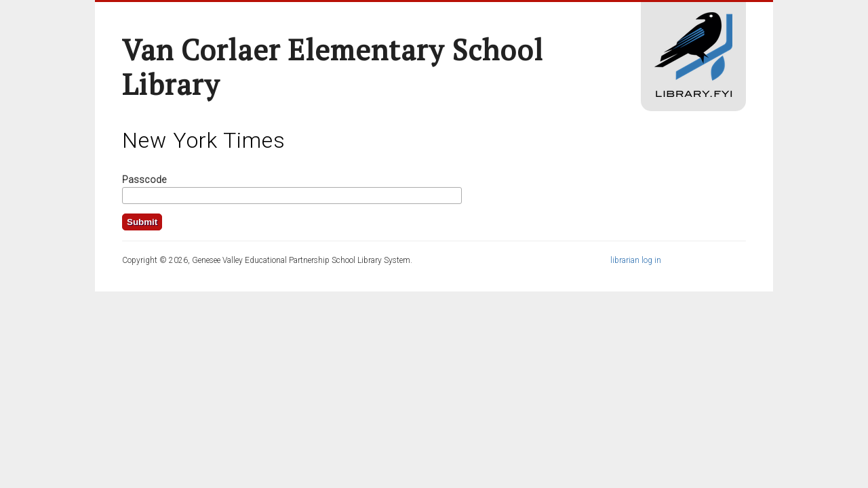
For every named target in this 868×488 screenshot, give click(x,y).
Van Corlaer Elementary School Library (333, 67)
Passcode (144, 180)
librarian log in (636, 260)
